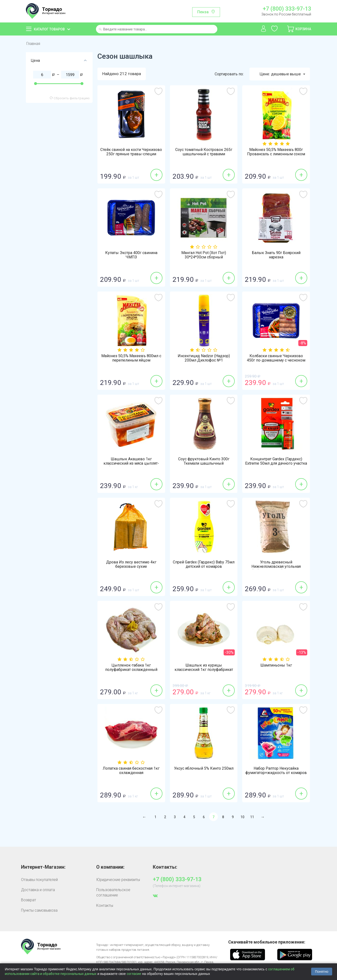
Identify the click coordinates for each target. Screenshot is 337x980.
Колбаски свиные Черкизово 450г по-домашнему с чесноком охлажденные (276, 360)
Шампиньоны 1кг (276, 665)
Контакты (105, 905)
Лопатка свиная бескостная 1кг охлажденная (131, 771)
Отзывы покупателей (39, 880)
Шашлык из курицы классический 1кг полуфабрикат (204, 668)
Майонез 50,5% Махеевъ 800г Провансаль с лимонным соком (276, 152)
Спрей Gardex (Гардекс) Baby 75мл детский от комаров (204, 564)
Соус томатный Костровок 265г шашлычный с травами (204, 152)
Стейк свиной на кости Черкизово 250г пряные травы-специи (131, 152)
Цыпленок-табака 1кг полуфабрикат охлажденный (131, 668)
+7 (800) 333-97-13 (287, 9)
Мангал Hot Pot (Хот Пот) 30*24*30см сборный (204, 255)
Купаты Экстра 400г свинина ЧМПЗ (131, 255)
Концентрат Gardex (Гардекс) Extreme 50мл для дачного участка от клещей (276, 463)
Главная (33, 44)
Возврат (29, 900)
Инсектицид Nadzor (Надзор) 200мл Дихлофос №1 (204, 358)
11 (252, 817)
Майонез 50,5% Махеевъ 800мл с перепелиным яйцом (131, 358)
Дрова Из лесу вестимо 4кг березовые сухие (131, 564)
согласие (134, 974)
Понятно (322, 972)
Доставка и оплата (38, 890)
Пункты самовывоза (39, 910)
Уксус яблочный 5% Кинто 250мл (204, 768)
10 (242, 817)
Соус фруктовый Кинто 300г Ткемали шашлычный (204, 461)
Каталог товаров (49, 29)
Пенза (203, 12)
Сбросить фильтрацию (70, 98)
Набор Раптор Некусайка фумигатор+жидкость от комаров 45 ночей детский (276, 773)
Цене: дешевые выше (282, 74)
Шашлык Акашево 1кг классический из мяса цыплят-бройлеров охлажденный (131, 463)
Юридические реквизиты (118, 880)
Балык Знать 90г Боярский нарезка (276, 255)
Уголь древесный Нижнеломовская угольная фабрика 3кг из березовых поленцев (276, 569)
